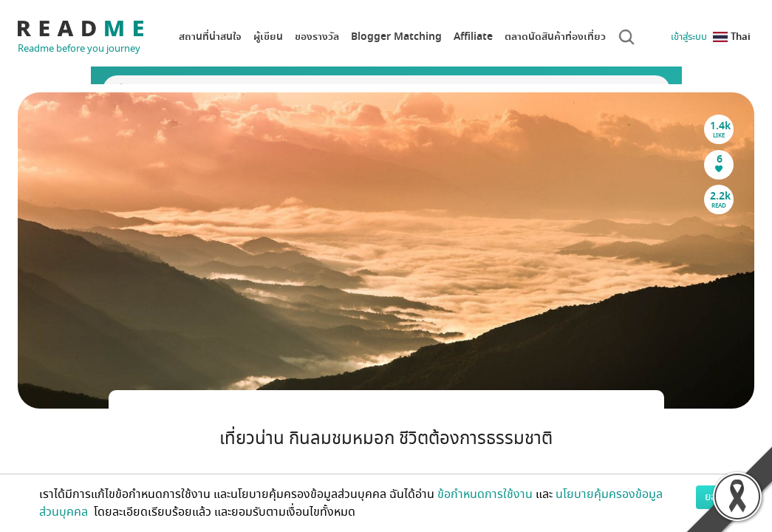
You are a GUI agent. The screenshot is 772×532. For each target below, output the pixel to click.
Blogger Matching (396, 37)
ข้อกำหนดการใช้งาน (485, 494)
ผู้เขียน (268, 37)
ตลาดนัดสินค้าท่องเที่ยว (555, 37)
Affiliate (473, 37)
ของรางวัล (317, 37)
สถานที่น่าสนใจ (210, 37)
